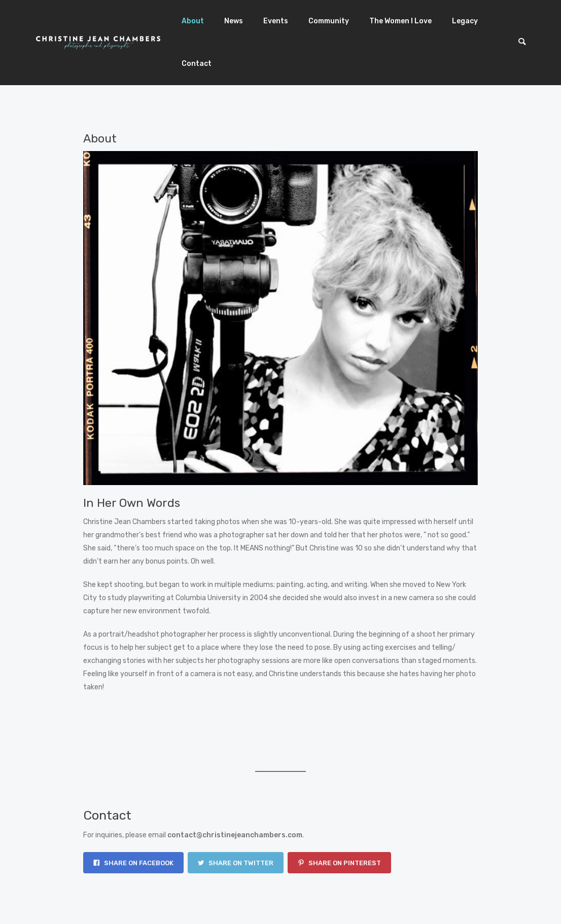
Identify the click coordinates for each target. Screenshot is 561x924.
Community (329, 21)
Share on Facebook (133, 863)
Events (276, 21)
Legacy (465, 21)
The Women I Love (400, 21)
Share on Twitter (236, 863)
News (234, 21)
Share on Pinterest (339, 863)
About (193, 21)
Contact (197, 64)
